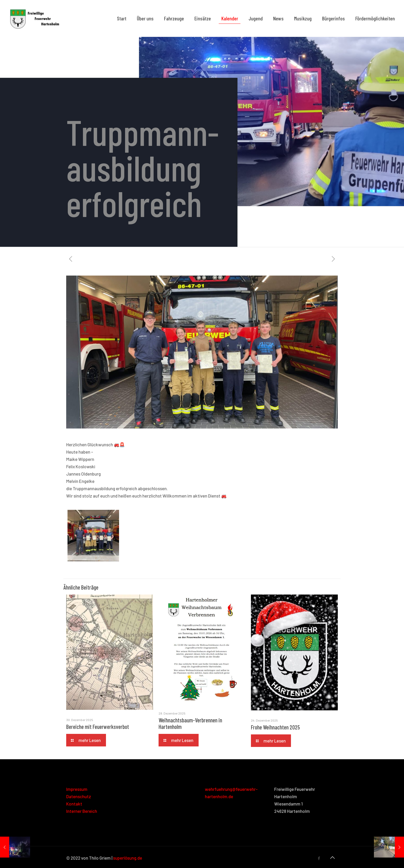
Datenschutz (79, 796)
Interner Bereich (82, 811)
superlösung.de (128, 858)
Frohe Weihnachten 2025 (275, 727)
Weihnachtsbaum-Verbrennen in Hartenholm (190, 723)
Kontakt (74, 804)
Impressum (77, 789)
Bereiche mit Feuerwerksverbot (98, 727)
